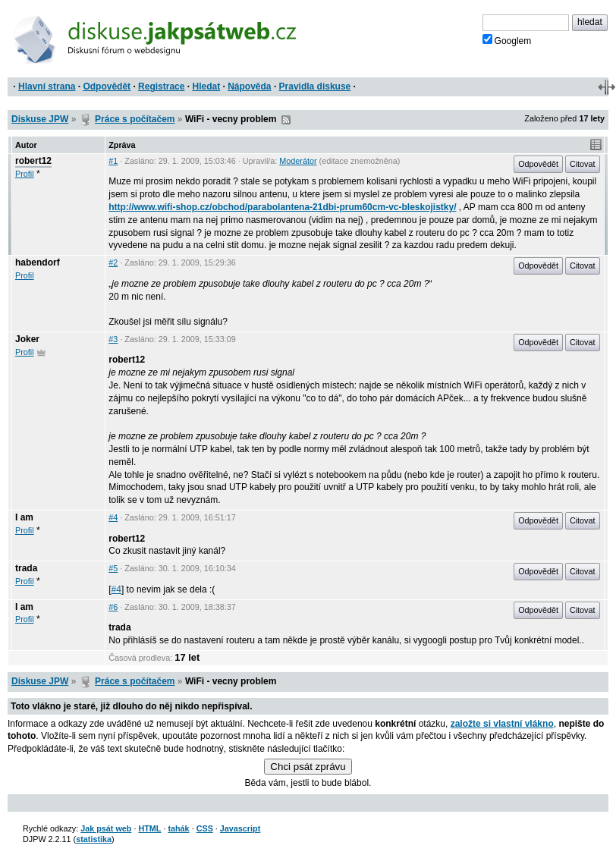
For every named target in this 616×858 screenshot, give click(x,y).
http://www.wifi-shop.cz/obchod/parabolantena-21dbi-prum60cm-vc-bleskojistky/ (282, 207)
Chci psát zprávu (308, 767)
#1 (113, 161)
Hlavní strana (47, 86)
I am (24, 517)
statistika (94, 839)
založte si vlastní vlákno (502, 724)
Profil (25, 174)
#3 (113, 339)
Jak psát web (106, 828)
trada (26, 568)
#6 (113, 607)
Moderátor (298, 161)
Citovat (583, 164)
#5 (113, 568)
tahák (178, 828)
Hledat (206, 86)
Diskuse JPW (40, 119)
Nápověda (249, 86)
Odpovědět (107, 86)
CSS (205, 828)
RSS (286, 120)
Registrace (161, 86)
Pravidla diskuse (315, 86)
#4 (113, 517)
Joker (27, 339)
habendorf (38, 262)
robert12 (33, 161)
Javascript (240, 828)
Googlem (507, 40)
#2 (113, 262)
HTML (149, 828)
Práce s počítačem (135, 119)
